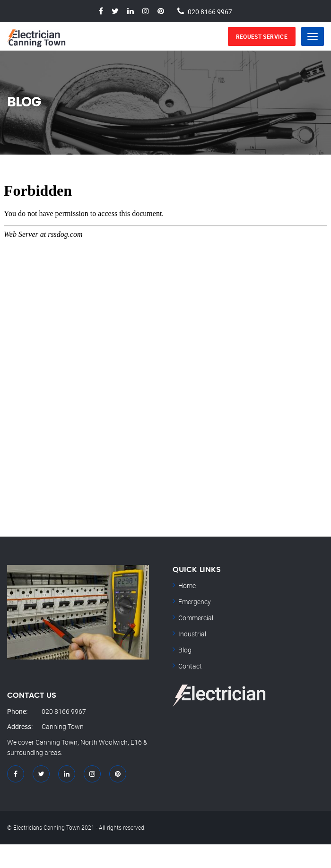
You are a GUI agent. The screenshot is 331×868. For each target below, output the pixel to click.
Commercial (196, 618)
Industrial (192, 634)
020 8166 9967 (210, 11)
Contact (190, 666)
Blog (185, 650)
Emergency (195, 602)
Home (187, 586)
